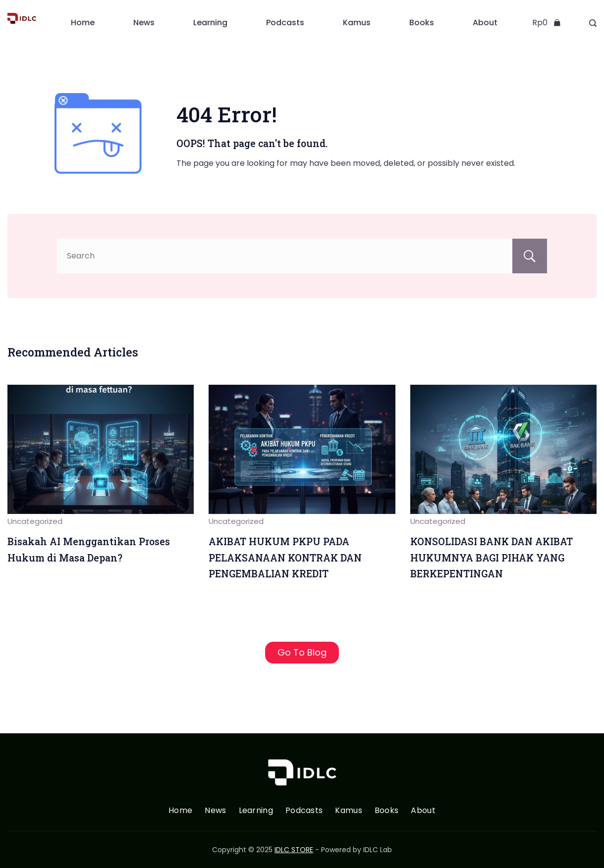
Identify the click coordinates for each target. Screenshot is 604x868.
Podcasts (285, 23)
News (144, 23)
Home (83, 23)
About (485, 23)
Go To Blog (302, 652)
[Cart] (547, 23)
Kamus (357, 23)
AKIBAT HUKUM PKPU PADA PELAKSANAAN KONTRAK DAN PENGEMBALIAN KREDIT (285, 558)
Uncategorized (35, 521)
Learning (210, 23)
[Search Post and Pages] (593, 23)
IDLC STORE (294, 850)
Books (422, 23)
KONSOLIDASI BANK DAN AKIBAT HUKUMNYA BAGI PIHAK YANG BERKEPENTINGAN (492, 558)
